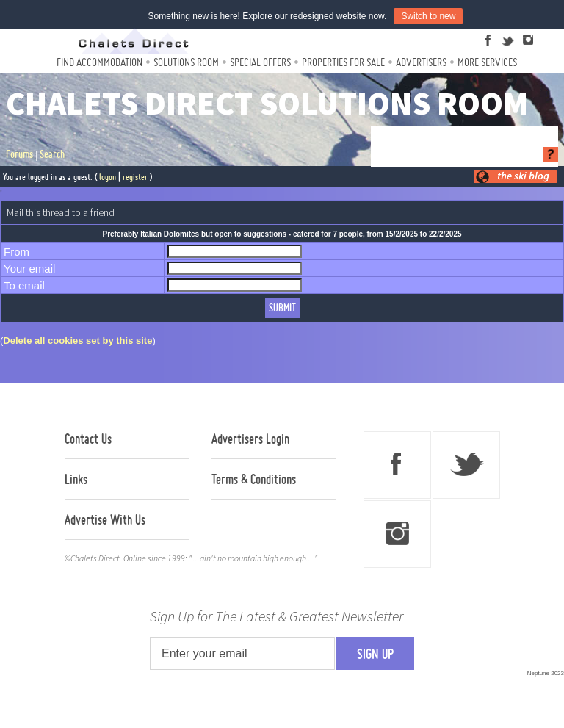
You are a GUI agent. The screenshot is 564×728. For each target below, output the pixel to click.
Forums (19, 154)
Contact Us (88, 439)
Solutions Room (186, 62)
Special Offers (260, 62)
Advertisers (421, 62)
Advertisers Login (250, 439)
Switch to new (428, 16)
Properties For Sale (343, 62)
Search (52, 154)
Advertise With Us (105, 519)
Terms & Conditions (254, 479)
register (135, 177)
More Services (487, 62)
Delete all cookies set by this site (77, 340)
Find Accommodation (100, 62)
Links (76, 479)
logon (108, 177)
